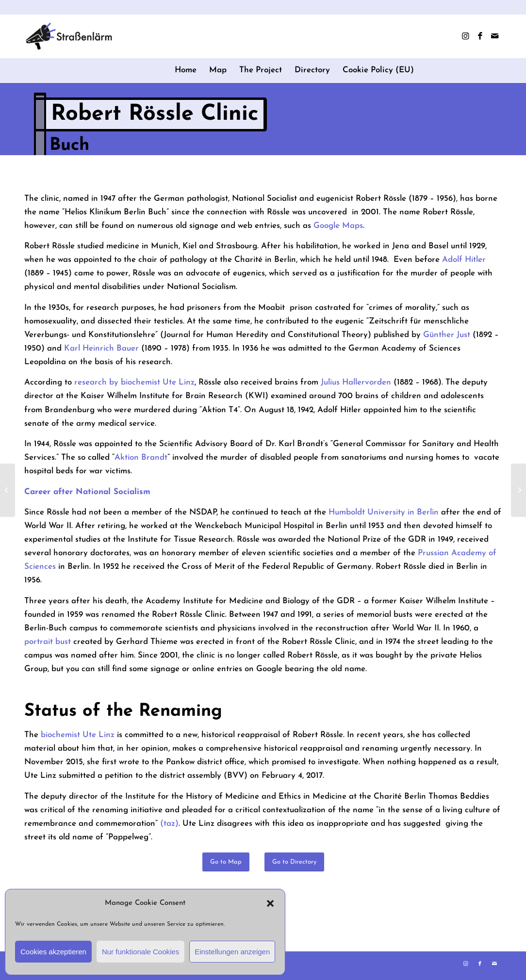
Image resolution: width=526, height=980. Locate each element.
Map (218, 70)
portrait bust (49, 642)
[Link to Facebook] (480, 36)
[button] (270, 903)
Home (186, 70)
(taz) (169, 824)
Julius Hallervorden (356, 382)
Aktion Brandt (141, 458)
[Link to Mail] (494, 36)
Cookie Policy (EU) (378, 70)
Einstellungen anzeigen (232, 952)
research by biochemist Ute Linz (134, 382)
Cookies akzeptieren (53, 952)
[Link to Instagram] (465, 36)
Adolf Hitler (464, 260)
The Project (261, 70)
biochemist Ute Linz (78, 735)
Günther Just (447, 335)
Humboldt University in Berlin (384, 512)
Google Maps (338, 226)
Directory (312, 70)
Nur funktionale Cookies (140, 952)
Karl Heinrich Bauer (101, 348)
